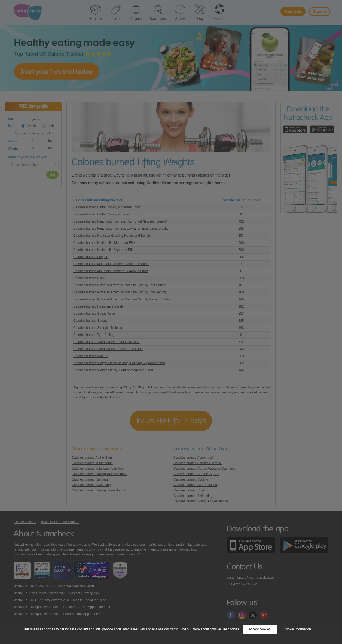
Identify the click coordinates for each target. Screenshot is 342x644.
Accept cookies (260, 629)
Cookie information (297, 629)
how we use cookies (224, 629)
